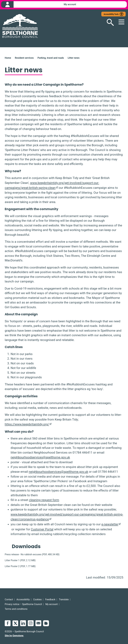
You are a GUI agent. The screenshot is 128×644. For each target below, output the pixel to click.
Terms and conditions (16, 609)
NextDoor (46, 623)
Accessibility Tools (111, 14)
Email (38, 623)
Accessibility (23, 599)
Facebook (8, 623)
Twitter (15, 623)
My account (52, 604)
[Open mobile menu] (120, 23)
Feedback (50, 599)
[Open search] (108, 23)
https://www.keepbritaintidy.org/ (27, 425)
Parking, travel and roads (51, 58)
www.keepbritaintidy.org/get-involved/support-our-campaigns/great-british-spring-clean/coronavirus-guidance (67, 517)
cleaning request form (44, 500)
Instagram (31, 623)
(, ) (32, 555)
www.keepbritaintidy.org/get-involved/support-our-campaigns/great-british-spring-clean (52, 186)
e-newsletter (110, 524)
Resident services (24, 58)
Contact (9, 599)
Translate (64, 599)
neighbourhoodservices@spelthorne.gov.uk (40, 458)
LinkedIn (23, 623)
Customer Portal (42, 529)
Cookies (37, 599)
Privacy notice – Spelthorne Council (23, 604)
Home (8, 58)
